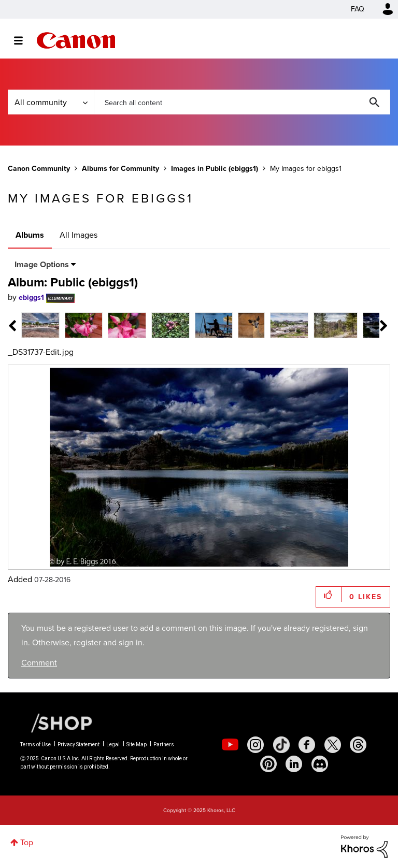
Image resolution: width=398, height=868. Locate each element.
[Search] (242, 102)
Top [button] (27, 842)
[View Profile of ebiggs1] (31, 298)
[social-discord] (320, 764)
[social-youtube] (230, 745)
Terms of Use (35, 744)
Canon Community (76, 40)
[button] (329, 594)
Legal (113, 744)
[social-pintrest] (268, 764)
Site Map (137, 744)
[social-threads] (358, 745)
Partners (164, 744)
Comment (39, 663)
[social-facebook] (307, 745)
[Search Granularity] (51, 102)
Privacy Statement (79, 744)
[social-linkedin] (294, 764)
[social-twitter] (333, 745)
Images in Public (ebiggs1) (215, 169)
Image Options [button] (42, 264)
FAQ (358, 9)
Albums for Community (120, 169)
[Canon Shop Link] (56, 722)
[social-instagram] (255, 745)
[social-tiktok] (281, 745)
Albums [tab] (30, 235)
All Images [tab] (79, 235)
